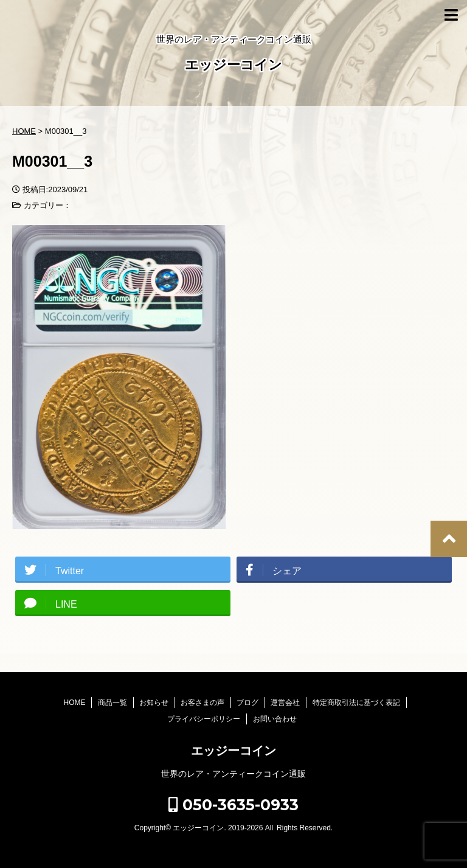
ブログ (247, 703)
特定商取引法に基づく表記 (356, 703)
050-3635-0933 (233, 805)
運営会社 (285, 703)
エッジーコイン (233, 66)
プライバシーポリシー (204, 719)
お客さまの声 (202, 703)
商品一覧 (112, 703)
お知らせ (154, 703)
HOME (74, 703)
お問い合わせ (275, 719)
